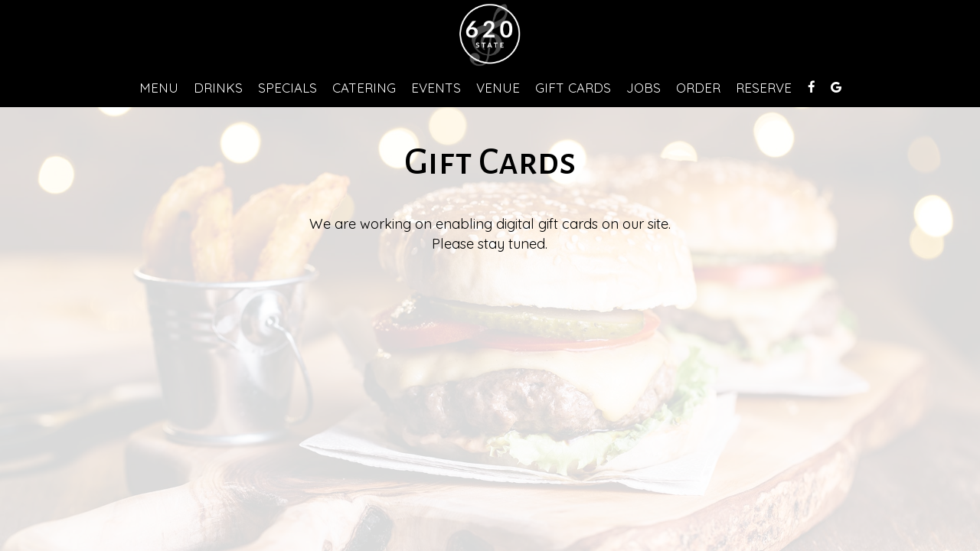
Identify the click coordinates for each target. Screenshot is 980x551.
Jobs (644, 88)
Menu (159, 88)
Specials (287, 88)
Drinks (218, 88)
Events (436, 88)
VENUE (498, 88)
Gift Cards (573, 88)
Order (698, 88)
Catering (364, 88)
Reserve (764, 88)
